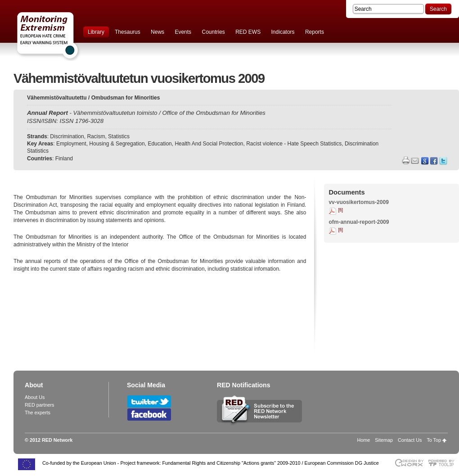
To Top (434, 440)
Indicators (283, 32)
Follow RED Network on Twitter (149, 401)
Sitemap (384, 440)
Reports (315, 32)
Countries (213, 32)
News (157, 32)
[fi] (340, 210)
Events (183, 32)
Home (364, 440)
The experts (38, 413)
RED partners (39, 405)
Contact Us (410, 440)
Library (96, 32)
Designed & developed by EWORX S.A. (409, 463)
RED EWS (248, 32)
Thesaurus (128, 32)
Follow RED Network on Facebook (149, 415)
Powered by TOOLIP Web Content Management (443, 463)
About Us (35, 397)
